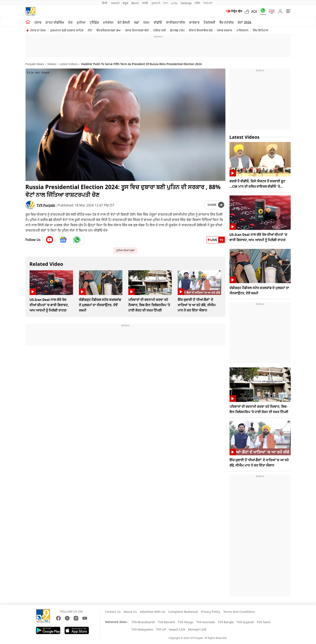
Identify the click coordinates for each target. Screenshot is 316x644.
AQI (254, 11)
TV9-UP (208, 3)
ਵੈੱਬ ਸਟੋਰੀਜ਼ (226, 22)
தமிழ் (174, 3)
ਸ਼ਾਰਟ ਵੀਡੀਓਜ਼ (55, 22)
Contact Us (113, 612)
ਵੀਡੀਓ (158, 22)
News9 (115, 3)
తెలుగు (135, 3)
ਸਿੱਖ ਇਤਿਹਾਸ (260, 30)
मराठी (145, 3)
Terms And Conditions (239, 612)
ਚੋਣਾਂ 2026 (244, 22)
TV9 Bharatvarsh (143, 622)
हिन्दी (105, 3)
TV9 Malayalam (142, 629)
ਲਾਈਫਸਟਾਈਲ (176, 22)
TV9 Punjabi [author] (46, 205)
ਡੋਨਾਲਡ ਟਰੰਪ (177, 30)
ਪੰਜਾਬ (38, 22)
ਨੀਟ (90, 30)
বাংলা (166, 3)
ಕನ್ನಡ (125, 3)
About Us (130, 612)
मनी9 (197, 3)
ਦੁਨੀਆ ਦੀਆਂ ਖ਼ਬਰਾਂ (125, 250)
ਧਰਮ (146, 22)
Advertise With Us (152, 612)
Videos (52, 64)
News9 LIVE (177, 629)
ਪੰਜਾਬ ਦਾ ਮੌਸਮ (38, 30)
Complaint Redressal (183, 612)
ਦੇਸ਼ (70, 22)
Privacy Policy (211, 612)
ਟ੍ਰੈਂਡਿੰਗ (94, 22)
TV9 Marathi (166, 622)
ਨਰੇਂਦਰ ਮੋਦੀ (160, 30)
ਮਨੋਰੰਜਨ (108, 22)
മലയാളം (186, 3)
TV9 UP (161, 629)
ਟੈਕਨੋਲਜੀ (209, 22)
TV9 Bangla (226, 622)
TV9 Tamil (263, 622)
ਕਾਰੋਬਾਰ (194, 22)
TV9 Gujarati (245, 622)
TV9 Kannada (206, 622)
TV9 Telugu (186, 622)
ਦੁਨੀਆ (81, 22)
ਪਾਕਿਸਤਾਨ (242, 30)
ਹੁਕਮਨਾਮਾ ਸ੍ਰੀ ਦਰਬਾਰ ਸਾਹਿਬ (67, 30)
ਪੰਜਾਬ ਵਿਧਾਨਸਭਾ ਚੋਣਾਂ (137, 30)
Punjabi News (35, 64)
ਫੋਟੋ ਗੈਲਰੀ (124, 22)
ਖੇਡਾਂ (137, 22)
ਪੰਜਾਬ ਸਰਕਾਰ (225, 30)
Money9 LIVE (197, 629)
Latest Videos (69, 64)
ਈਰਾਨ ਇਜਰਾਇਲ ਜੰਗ (201, 30)
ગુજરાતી (156, 3)
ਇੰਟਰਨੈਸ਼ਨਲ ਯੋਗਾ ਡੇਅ (109, 30)
